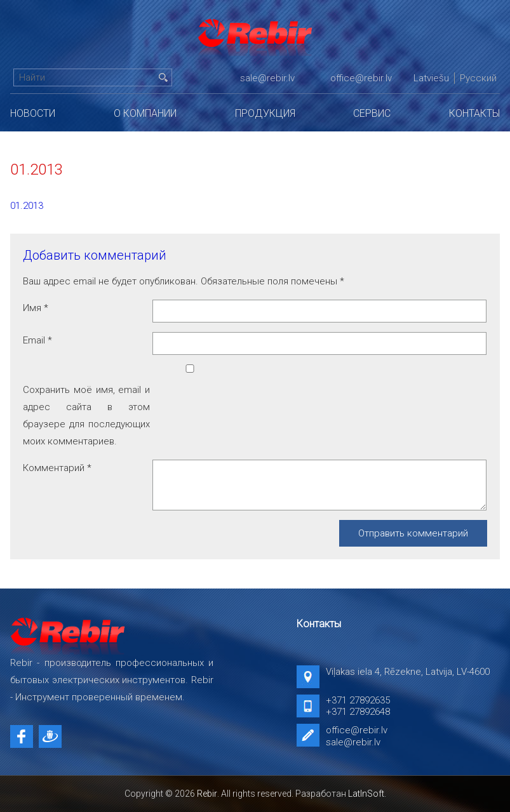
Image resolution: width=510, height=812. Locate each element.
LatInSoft (366, 794)
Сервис (372, 113)
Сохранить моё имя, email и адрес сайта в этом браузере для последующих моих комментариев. (86, 416)
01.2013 (27, 206)
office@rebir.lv (361, 78)
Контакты (474, 113)
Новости (33, 113)
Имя (36, 308)
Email (37, 340)
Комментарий (57, 468)
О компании (145, 113)
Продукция (265, 113)
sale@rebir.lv (267, 78)
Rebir (207, 794)
